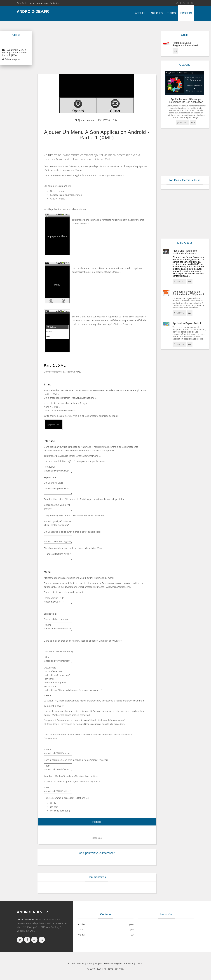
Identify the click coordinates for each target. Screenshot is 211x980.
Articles (157, 13)
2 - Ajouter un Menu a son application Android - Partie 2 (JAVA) (15, 53)
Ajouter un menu (85, 120)
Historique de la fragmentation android (185, 44)
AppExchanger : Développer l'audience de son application (186, 101)
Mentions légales (113, 963)
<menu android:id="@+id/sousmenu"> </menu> (58, 751)
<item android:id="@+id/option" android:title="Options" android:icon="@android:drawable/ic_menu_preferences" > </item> (58, 659)
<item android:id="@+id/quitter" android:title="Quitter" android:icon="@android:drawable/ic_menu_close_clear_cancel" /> (58, 789)
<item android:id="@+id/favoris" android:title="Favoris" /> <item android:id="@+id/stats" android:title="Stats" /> (58, 768)
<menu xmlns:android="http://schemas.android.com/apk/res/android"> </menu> (58, 627)
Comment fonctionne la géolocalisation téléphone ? (188, 293)
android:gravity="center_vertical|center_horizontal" (58, 523)
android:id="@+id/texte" (58, 490)
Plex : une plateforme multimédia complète (185, 252)
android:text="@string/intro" (58, 539)
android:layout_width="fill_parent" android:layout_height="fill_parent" (58, 507)
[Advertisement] (97, 48)
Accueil (140, 13)
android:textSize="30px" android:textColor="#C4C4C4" (58, 556)
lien (77, 711)
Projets (186, 13)
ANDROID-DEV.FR (26, 920)
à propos (129, 963)
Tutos (171, 13)
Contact (140, 963)
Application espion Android (187, 323)
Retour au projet (12, 59)
